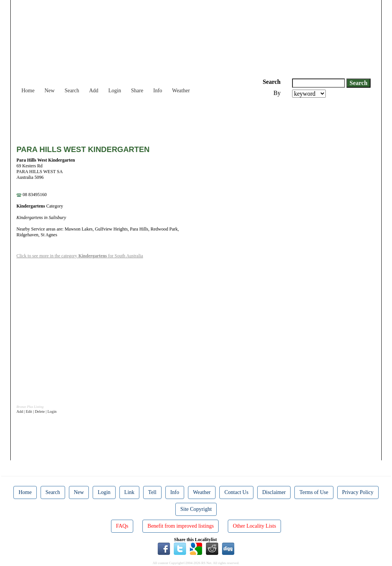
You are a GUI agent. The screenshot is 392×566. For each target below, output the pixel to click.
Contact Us (236, 492)
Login (115, 91)
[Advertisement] (156, 119)
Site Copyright (196, 509)
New (49, 91)
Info (158, 91)
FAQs (122, 526)
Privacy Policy (358, 492)
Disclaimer (274, 492)
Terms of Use (314, 492)
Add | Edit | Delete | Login (37, 411)
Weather (181, 91)
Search (72, 91)
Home (28, 91)
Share (137, 91)
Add (94, 91)
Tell (152, 492)
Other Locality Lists (254, 526)
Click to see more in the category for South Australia (80, 256)
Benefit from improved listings (180, 526)
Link (129, 492)
